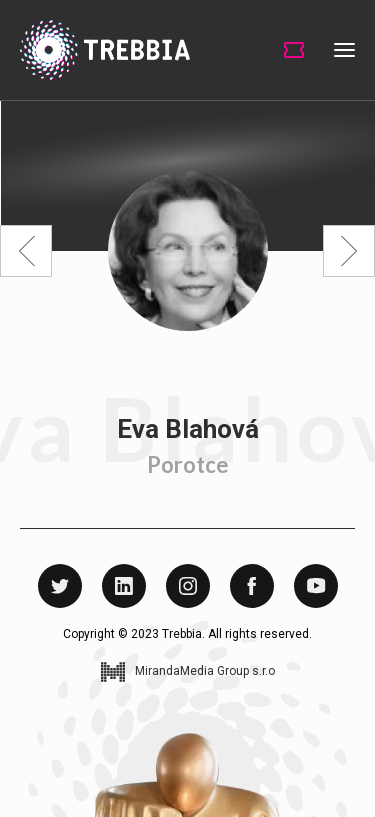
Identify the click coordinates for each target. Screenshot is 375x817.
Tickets (294, 50)
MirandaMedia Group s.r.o (205, 671)
